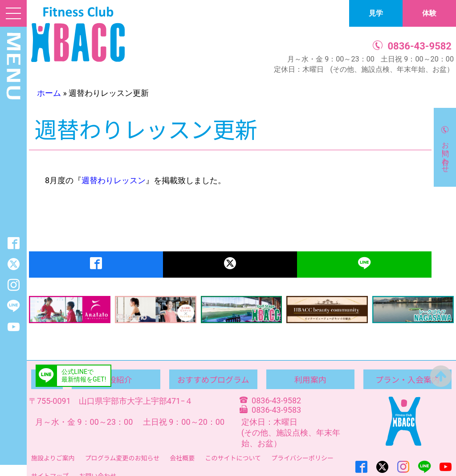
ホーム (49, 93)
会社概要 (182, 458)
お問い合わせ (446, 153)
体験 (429, 13)
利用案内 (310, 379)
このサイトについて (233, 458)
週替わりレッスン (114, 180)
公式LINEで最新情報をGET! (84, 376)
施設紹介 (116, 379)
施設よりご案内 (53, 458)
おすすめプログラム (213, 379)
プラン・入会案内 (407, 379)
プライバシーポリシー (302, 458)
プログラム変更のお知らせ (122, 458)
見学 (376, 13)
